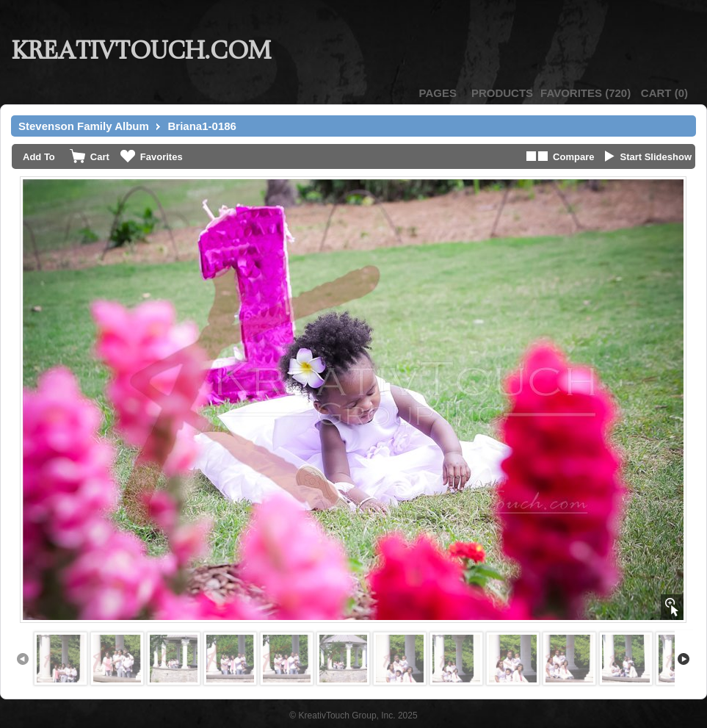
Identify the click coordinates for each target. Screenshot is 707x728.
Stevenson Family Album (84, 126)
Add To (39, 157)
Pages (438, 93)
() (585, 93)
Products (502, 93)
